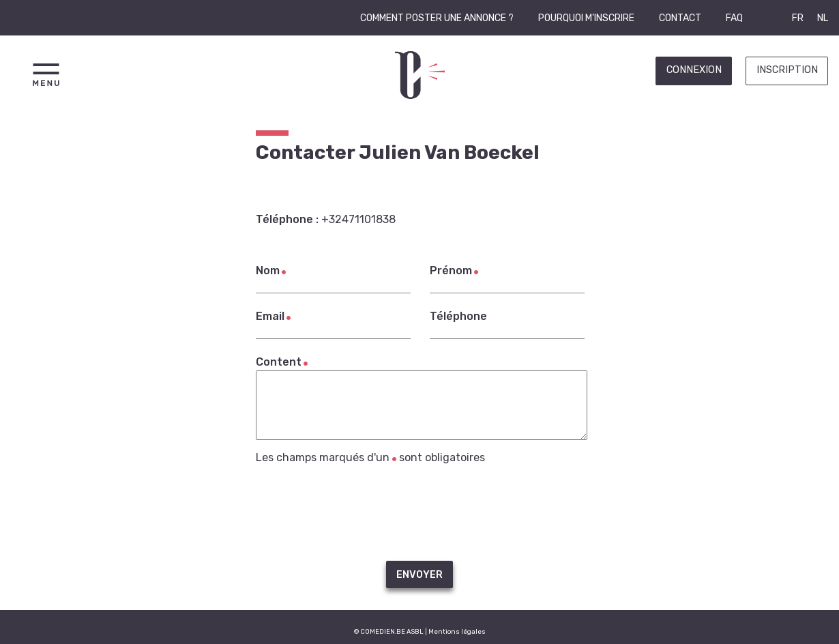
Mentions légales (457, 631)
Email (270, 316)
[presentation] (419, 512)
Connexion (694, 70)
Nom (268, 270)
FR (798, 18)
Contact (680, 18)
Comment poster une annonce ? (437, 18)
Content (279, 362)
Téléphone (458, 316)
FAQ (734, 18)
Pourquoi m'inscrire (586, 18)
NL (823, 18)
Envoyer (419, 575)
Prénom (451, 270)
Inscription (787, 70)
